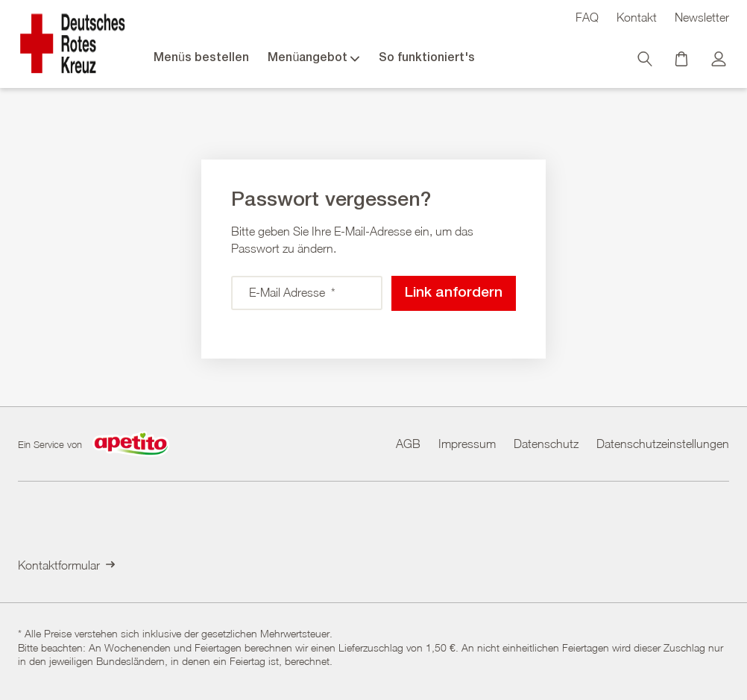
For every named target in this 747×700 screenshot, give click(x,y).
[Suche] (646, 63)
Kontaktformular (66, 565)
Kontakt (637, 17)
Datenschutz (546, 443)
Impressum (467, 443)
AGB (408, 443)
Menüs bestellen (201, 58)
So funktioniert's (427, 58)
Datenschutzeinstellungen (663, 443)
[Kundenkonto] (720, 63)
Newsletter (702, 17)
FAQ (587, 17)
